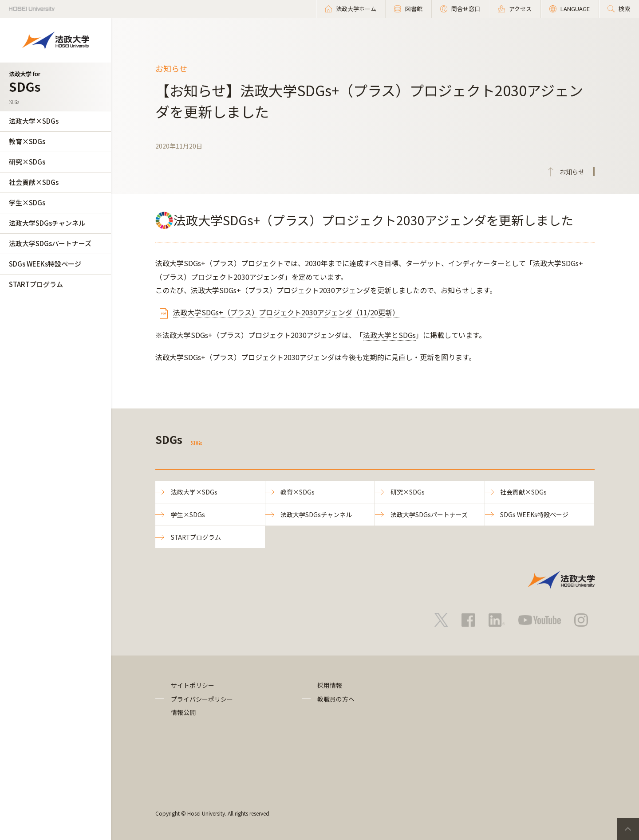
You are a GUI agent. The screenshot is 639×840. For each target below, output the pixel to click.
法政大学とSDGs (389, 335)
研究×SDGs (27, 162)
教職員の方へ (336, 699)
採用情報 (330, 686)
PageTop (628, 829)
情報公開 (183, 713)
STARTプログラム (36, 284)
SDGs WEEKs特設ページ (45, 264)
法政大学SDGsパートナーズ (50, 243)
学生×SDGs (27, 202)
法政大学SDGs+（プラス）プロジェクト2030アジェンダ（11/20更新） (286, 312)
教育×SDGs (27, 141)
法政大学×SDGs (34, 121)
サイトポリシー (193, 686)
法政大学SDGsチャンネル (47, 223)
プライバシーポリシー (202, 699)
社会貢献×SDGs (34, 182)
